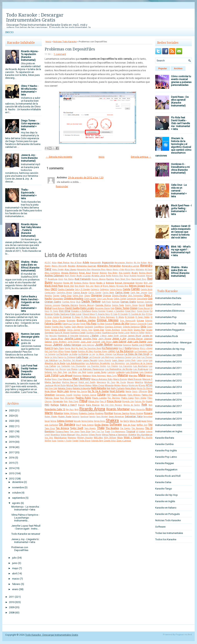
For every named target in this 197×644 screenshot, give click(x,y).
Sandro (92, 417)
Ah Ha (137, 263)
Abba (54, 263)
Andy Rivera (70, 276)
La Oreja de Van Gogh (137, 354)
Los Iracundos (126, 366)
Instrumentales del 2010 (168, 362)
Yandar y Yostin (64, 441)
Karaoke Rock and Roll (168, 476)
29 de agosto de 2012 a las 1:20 (86, 178)
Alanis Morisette (59, 266)
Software (116, 425)
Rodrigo (99, 413)
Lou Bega (73, 372)
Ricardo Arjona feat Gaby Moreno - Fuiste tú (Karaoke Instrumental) (31, 230)
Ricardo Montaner (118, 409)
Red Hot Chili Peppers (112, 405)
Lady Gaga (82, 357)
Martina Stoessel (70, 382)
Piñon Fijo (94, 401)
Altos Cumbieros (52, 273)
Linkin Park (130, 360)
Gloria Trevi (87, 330)
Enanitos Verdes (86, 320)
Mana (142, 375)
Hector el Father (137, 333)
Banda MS (68, 283)
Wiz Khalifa (147, 438)
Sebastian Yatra (134, 416)
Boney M (98, 286)
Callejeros (104, 289)
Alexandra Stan (84, 270)
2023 (12, 421)
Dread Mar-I (131, 311)
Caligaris (95, 289)
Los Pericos (61, 369)
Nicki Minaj (50, 391)
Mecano (130, 382)
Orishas (77, 395)
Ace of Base (76, 263)
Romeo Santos (121, 413)
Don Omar (65, 311)
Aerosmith (96, 263)
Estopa (140, 320)
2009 (12, 607)
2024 (12, 416)
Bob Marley (80, 286)
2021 (12, 431)
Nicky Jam (63, 391)
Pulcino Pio (140, 401)
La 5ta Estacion (125, 351)
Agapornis (108, 262)
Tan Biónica (62, 428)
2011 (12, 597)
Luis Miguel (66, 375)
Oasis (135, 391)
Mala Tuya (112, 376)
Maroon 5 (147, 379)
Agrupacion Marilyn (124, 263)
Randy (81, 405)
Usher (142, 432)
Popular (163, 69)
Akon (150, 263)
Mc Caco (111, 382)
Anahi (135, 273)
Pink (66, 401)
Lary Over (136, 357)
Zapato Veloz (110, 441)
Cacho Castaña (66, 289)
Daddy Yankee (91, 302)
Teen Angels (90, 428)
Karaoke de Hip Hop (167, 495)
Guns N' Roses (62, 333)
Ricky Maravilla (138, 409)
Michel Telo (72, 385)
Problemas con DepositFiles (20, 549)
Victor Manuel (68, 435)
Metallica (139, 382)
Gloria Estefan (58, 330)
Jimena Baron (135, 339)
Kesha (128, 348)
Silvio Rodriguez (138, 421)
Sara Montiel (102, 417)
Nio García (82, 391)
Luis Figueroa (146, 372)
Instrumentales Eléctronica (170, 311)
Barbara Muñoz (81, 283)
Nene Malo (131, 388)
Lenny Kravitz (105, 360)
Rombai (109, 413)
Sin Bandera (67, 425)
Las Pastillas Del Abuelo (70, 360)
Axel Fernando (83, 279)
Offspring (143, 391)
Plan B (103, 401)
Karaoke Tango (164, 489)
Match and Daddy (87, 382)
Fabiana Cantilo (53, 323)
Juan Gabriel (119, 342)
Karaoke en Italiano (166, 508)
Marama (67, 379)
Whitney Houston (85, 438)
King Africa (58, 351)
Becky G (101, 283)
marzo (16, 579)
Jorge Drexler (74, 342)
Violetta (132, 435)
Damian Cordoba (145, 302)
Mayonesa (101, 382)
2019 (12, 442)
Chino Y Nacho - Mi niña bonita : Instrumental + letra (30, 90)
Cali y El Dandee (82, 289)
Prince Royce (114, 401)
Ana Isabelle (125, 273)
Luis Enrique (132, 372)
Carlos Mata (108, 293)
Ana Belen (113, 273)
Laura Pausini (90, 360)
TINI (150, 425)
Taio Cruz (50, 428)
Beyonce (139, 283)
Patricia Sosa (52, 398)
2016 (12, 458)
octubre (16, 493)
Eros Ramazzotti (128, 321)
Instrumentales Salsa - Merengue (173, 342)
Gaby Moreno (78, 327)
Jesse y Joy (119, 338)
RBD (47, 405)
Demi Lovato (87, 308)
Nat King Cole (51, 388)
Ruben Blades (51, 417)
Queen (149, 401)
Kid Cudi (49, 351)
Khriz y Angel (146, 348)
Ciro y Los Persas (105, 299)
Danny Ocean (131, 305)
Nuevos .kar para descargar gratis (30, 335)
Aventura (53, 279)
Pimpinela (58, 401)
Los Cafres (50, 366)
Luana (90, 372)
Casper (56, 296)
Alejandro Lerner (130, 266)
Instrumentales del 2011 (168, 368)
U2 (137, 432)
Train (108, 432)
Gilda (143, 327)
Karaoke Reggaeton (166, 470)
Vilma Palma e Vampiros (115, 435)
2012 (12, 479)
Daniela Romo (103, 305)
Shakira (112, 420)
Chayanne (96, 295)
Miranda (109, 385)
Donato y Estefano (81, 311)
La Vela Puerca (57, 357)
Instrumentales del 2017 (168, 406)
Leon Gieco (118, 360)
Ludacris (120, 372)
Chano (87, 296)
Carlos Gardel (95, 293)
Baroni (92, 283)
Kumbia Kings (101, 351)
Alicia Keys (130, 270)
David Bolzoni (58, 308)
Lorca (139, 360)
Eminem (71, 320)
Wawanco (72, 438)
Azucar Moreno (98, 279)
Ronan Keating (136, 413)
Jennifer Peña (90, 339)
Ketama (136, 348)
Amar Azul (85, 273)
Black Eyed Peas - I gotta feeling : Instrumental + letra (181, 210)
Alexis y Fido (118, 270)
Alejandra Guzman (86, 266)
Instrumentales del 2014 (168, 387)
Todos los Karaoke (166, 539)
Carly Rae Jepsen (139, 293)
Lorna (145, 360)
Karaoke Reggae (164, 463)
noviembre (18, 487)
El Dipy (149, 314)
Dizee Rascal (144, 308)
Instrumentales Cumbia (168, 304)
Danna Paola (118, 305)
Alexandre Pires (98, 270)
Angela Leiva (98, 276)
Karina (149, 345)
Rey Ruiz (70, 409)
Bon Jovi (90, 286)
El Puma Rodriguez (106, 317)
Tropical (131, 431)
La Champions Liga (143, 351)
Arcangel (141, 276)
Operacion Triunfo (64, 395)
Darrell (142, 305)
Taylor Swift (77, 428)
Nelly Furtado (118, 388)
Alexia (109, 270)
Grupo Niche (127, 330)
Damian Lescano (53, 305)
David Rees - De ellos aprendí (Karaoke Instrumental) (180, 101)
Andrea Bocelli (146, 273)
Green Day (99, 330)
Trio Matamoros (118, 432)
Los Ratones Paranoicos (91, 369)
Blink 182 (69, 286)
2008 (12, 613)
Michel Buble (60, 385)
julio (14, 558)
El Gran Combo (52, 317)
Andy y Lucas (83, 276)
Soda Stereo (102, 425)
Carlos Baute (80, 293)
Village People (95, 435)
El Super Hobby (143, 317)
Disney (134, 308)
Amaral (95, 273)
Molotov (117, 385)
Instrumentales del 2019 (168, 419)
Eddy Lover (76, 314)
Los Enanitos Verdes (97, 366)
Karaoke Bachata (165, 438)
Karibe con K (138, 345)
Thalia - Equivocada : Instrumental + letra (29, 194)
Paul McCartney (67, 398)
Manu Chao (57, 379)
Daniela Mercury (87, 305)
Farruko (76, 324)
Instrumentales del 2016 (168, 400)
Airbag (144, 263)
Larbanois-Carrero (123, 357)
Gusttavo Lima (110, 333)
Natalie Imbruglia (82, 388)
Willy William (110, 438)
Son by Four (129, 425)
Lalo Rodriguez (108, 357)
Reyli (77, 409)
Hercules (53, 336)
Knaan (67, 351)
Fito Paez (91, 323)
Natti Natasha (98, 388)
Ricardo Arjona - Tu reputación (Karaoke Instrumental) (30, 56)
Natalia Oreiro (65, 388)
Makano (87, 376)
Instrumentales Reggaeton (170, 330)
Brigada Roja (122, 286)
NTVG (149, 385)
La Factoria (62, 354)
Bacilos (110, 279)
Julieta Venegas (72, 345)
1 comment (60, 54)
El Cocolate (123, 314)
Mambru (133, 376)
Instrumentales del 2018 (168, 412)
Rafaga (55, 405)
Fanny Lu (67, 324)
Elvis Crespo (59, 320)
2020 (12, 437)
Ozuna (101, 395)
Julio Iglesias (88, 345)
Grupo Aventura (113, 330)
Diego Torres (122, 308)
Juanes (58, 345)
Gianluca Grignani (113, 327)
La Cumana (50, 354)
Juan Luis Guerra (137, 342)
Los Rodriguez (141, 369)
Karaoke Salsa (163, 482)
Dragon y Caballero (115, 311)
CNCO (54, 289)
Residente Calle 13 (55, 409)
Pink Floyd (74, 401)
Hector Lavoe (124, 333)
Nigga (73, 391)
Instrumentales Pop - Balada (171, 323)
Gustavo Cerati (78, 333)
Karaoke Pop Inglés (166, 450)
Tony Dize (85, 432)
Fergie (83, 324)
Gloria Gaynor (73, 330)
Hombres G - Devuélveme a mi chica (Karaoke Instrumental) (180, 168)
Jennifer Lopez (73, 338)
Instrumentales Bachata (168, 298)
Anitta (109, 276)
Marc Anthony (81, 379)
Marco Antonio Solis (102, 379)
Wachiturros (60, 437)
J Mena (103, 336)
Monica (125, 385)
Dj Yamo (54, 311)
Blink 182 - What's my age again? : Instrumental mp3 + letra (181, 251)
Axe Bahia (69, 279)
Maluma (123, 375)
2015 (12, 463)
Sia (121, 421)
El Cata (114, 314)
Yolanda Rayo (97, 441)
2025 (12, 410)
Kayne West (70, 348)
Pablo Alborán (119, 395)
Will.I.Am (98, 437)
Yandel (75, 441)
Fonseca (109, 324)
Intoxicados (84, 336)
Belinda (110, 283)
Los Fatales (113, 366)
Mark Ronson (135, 379)
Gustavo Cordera (94, 333)
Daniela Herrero (70, 305)
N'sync (142, 385)
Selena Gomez (65, 421)
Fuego (67, 327)
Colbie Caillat (120, 299)
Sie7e (126, 421)
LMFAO (112, 351)
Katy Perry (59, 348)
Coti (150, 298)
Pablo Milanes (134, 395)
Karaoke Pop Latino (166, 457)
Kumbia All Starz (86, 351)
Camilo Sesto (146, 289)
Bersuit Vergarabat (125, 283)
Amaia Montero (70, 273)
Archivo (178, 69)
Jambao (123, 336)
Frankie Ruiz (58, 327)
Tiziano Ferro (62, 432)
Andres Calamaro (54, 276)
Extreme (149, 321)
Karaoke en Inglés (165, 501)
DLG (78, 302)
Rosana (148, 413)
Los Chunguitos (79, 366)
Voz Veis (49, 438)
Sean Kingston (116, 417)
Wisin (120, 437)
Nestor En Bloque (145, 388)
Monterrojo (133, 385)
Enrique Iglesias (108, 320)
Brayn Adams (109, 286)
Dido (112, 308)
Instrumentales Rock (167, 336)
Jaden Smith (113, 336)
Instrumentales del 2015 (168, 393)
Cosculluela (142, 299)
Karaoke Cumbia (164, 444)
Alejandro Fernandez (109, 266)
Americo (103, 273)
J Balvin (94, 336)
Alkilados (140, 270)
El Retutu (120, 317)
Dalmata (116, 302)
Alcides (72, 266)
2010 (12, 602)
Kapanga (127, 345)
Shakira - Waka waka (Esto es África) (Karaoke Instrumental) (30, 266)
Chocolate (58, 299)
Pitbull (83, 401)
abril (15, 573)
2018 (12, 447)
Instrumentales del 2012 (168, 374)
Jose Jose (86, 342)
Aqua (126, 276)
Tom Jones (75, 432)
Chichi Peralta (119, 295)
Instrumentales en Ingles (169, 431)
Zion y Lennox (124, 441)
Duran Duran (143, 311)
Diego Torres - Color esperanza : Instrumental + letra (31, 125)
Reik (144, 405)
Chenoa (107, 295)
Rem (150, 405)
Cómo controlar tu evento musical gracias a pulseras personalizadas (181, 81)
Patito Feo (147, 395)
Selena (53, 421)
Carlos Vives (122, 292)
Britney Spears (137, 286)
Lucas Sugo (100, 372)
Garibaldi (89, 327)
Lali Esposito (94, 357)
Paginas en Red (184, 635)
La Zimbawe (70, 357)
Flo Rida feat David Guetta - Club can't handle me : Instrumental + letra (180, 123)
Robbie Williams (71, 413)
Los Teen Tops (60, 372)
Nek (109, 388)
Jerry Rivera (105, 339)
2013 (12, 473)
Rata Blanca (93, 405)
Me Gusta (121, 382)
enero (15, 589)
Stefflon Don (142, 425)
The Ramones (138, 428)
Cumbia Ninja (69, 302)
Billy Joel (148, 283)
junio (15, 563)
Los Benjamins (118, 363)
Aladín (48, 266)
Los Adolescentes (76, 363)
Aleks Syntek (58, 270)
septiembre (18, 498)
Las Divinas (147, 357)
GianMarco (99, 327)
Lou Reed (82, 372)
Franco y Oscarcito (138, 324)
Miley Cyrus (98, 385)
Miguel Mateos (85, 385)
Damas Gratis (128, 302)
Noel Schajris (117, 391)
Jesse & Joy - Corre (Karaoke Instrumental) (29, 158)
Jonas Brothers (60, 342)
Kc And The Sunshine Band (89, 348)
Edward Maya (89, 314)
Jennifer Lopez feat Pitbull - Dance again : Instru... (26, 527)
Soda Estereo (88, 425)
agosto (16, 503)
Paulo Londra (99, 398)
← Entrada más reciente (59, 157)
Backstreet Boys (139, 279)
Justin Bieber (104, 345)
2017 (12, 452)
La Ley (92, 354)
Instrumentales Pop (166, 317)
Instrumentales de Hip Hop (170, 349)
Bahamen (58, 283)
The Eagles (125, 428)
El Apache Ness (103, 314)
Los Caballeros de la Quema (139, 363)
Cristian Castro (53, 302)
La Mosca (118, 354)
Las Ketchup (51, 360)
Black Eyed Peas (54, 286)
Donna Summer (99, 311)
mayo (15, 568)
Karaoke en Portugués (167, 514)
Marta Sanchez (53, 382)
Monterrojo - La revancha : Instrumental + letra (26, 508)
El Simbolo (130, 317)
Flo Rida (101, 324)
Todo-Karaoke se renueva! (26, 534)
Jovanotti (96, 342)
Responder (62, 186)
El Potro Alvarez (89, 317)
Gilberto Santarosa (131, 327)
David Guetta (72, 308)
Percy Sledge (141, 398)
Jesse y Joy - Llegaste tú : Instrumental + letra (26, 541)
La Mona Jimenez (104, 354)
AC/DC (48, 263)
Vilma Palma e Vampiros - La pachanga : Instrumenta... (25, 518)
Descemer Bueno (102, 308)
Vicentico (55, 435)
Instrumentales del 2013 (168, 381)
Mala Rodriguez (99, 376)
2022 (12, 426)
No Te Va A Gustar (98, 391)
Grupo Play (139, 330)
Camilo (135, 289)
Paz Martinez (114, 398)
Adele (86, 262)
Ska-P (78, 425)
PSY (109, 395)
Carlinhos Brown (64, 293)
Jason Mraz (57, 339)
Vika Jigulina (82, 435)
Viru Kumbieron (144, 435)
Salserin (76, 417)
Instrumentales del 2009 (168, 355)
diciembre (18, 482)
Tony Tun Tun (98, 432)
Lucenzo (111, 372)
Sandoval (84, 417)
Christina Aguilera (74, 298)
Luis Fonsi (52, 375)
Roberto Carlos (87, 413)
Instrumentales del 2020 (168, 425)
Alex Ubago (70, 269)
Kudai (74, 351)
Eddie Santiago (62, 314)
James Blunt (134, 336)
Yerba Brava (85, 441)
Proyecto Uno (128, 401)
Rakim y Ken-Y (68, 405)
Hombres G (63, 336)
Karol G (49, 348)
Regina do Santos (132, 405)
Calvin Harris (116, 289)
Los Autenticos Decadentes (98, 363)
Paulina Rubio (83, 398)
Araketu (133, 276)
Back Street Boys (123, 279)
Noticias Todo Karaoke (65, 42)
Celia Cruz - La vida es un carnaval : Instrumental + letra (179, 191)
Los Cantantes (64, 366)
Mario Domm (120, 379)
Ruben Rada (65, 417)
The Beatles (112, 428)
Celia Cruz (66, 295)
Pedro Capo (127, 398)
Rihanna (58, 413)
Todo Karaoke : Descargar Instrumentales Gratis (35, 18)
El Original (65, 317)
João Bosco (106, 342)
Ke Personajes (110, 348)
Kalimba (118, 345)
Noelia (128, 391)
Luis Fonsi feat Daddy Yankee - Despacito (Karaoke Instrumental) (30, 371)
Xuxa (54, 441)
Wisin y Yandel (132, 437)
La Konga (83, 354)
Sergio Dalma (87, 421)
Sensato (77, 421)
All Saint (149, 270)
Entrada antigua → (141, 157)
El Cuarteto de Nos (137, 314)
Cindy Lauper (90, 299)
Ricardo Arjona (92, 409)
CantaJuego (50, 293)
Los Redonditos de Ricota (119, 369)
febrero (16, 584)
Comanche (131, 299)
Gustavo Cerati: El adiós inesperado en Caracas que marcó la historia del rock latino (181, 232)
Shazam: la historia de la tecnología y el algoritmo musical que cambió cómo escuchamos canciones (173, 147)
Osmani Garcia (89, 395)
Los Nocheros (141, 366)
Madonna (77, 376)
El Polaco (76, 317)
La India (73, 354)
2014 (12, 468)
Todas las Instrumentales (169, 533)
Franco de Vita (121, 323)
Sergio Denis (100, 421)
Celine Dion (78, 296)
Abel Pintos (63, 263)
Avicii (61, 279)
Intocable (74, 336)
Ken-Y (121, 348)
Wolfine (48, 441)
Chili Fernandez (135, 296)
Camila (126, 289)
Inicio (9, 32)
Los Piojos (72, 369)
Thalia (101, 428)
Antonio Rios (117, 276)
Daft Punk (106, 302)
